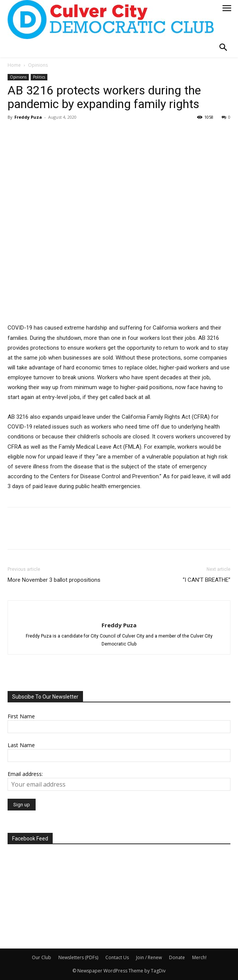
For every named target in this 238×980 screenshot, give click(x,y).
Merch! (199, 957)
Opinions (38, 65)
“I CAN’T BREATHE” (207, 580)
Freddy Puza (28, 117)
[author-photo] (119, 612)
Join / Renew (149, 957)
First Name (21, 716)
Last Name (21, 745)
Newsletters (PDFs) (78, 957)
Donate (177, 957)
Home (14, 65)
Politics (39, 77)
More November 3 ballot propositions (54, 580)
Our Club (41, 957)
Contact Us (117, 957)
